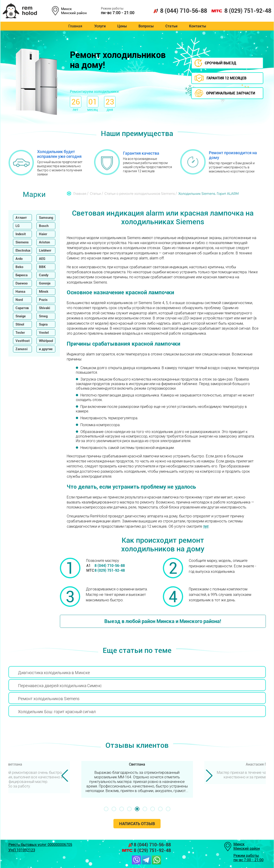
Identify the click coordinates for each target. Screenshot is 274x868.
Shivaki (45, 308)
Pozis (43, 300)
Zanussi (22, 349)
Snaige (21, 316)
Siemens (22, 242)
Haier (43, 234)
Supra (43, 324)
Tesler (20, 333)
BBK (42, 267)
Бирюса (22, 275)
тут (206, 526)
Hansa (20, 292)
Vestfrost (23, 341)
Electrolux (23, 250)
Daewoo (22, 283)
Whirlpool (46, 341)
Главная (74, 26)
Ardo (19, 259)
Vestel (44, 333)
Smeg (43, 316)
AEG (42, 259)
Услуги (99, 26)
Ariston (44, 242)
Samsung (46, 218)
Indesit (21, 234)
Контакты (199, 26)
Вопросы (146, 26)
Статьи (172, 26)
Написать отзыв (137, 824)
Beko (19, 267)
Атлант (21, 218)
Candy (44, 275)
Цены (121, 26)
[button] (106, 809)
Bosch (44, 226)
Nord (19, 300)
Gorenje (45, 283)
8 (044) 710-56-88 (180, 11)
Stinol (20, 324)
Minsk (44, 292)
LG (18, 226)
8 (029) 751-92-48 (241, 11)
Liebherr (45, 250)
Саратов (22, 308)
